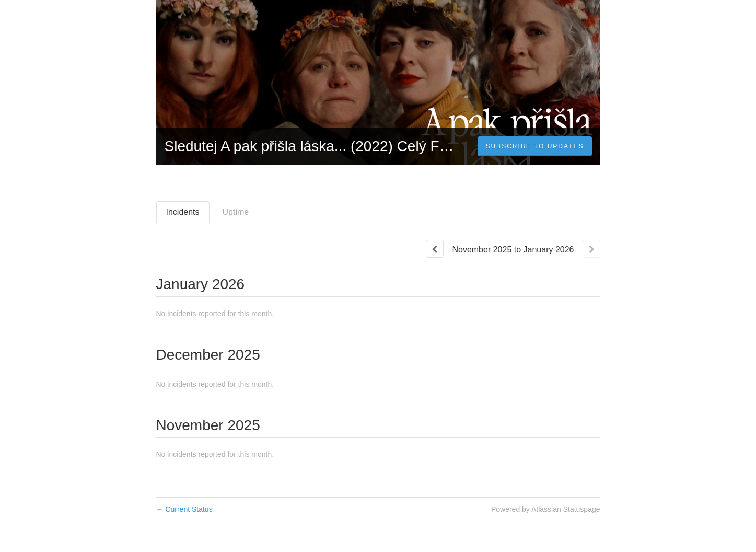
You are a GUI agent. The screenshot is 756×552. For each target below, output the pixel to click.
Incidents (183, 212)
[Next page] (591, 249)
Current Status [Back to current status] (184, 509)
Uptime (236, 212)
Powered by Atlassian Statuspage (546, 509)
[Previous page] (435, 249)
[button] (534, 146)
